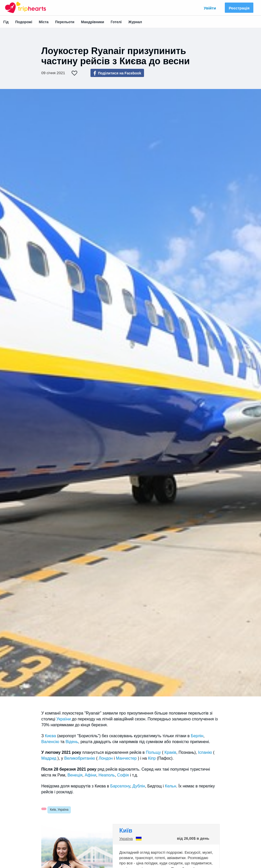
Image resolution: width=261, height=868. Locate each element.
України (63, 719)
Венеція (75, 775)
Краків (170, 752)
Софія (123, 775)
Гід (6, 22)
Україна (126, 839)
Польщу (153, 752)
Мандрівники (93, 22)
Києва (50, 736)
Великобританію (80, 758)
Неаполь (107, 775)
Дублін (139, 786)
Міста (44, 22)
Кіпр (152, 758)
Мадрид (49, 758)
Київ (126, 830)
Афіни (90, 775)
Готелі (116, 22)
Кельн (171, 786)
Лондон (106, 758)
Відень (72, 742)
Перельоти (65, 22)
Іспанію (205, 752)
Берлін (197, 736)
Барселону (120, 786)
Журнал (135, 22)
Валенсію (50, 742)
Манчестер (126, 758)
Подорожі (24, 22)
